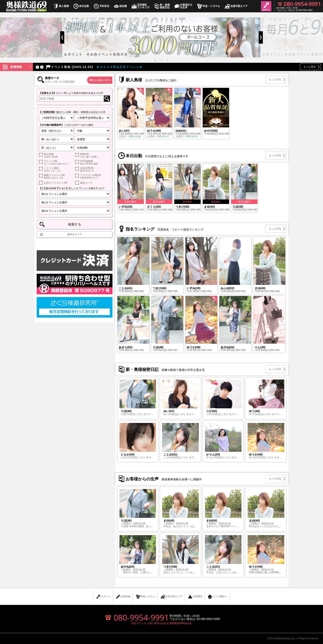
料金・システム (208, 6)
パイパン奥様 (56, 169)
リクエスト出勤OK (93, 176)
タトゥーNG (56, 162)
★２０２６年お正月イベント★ (94, 67)
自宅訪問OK (93, 169)
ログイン (103, 597)
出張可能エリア (236, 6)
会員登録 (123, 597)
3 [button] (168, 61)
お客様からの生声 (183, 6)
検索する (75, 224)
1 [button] (155, 61)
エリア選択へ (217, 597)
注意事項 (195, 597)
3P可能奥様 (93, 162)
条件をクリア (75, 234)
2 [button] (161, 61)
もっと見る (310, 67)
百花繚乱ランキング (140, 6)
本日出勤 (81, 6)
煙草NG (93, 155)
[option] (161, 37)
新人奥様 (61, 6)
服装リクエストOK (56, 176)
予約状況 (101, 6)
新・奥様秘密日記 (162, 6)
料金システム (145, 597)
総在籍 (120, 6)
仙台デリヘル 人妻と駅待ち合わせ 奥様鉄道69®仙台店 (162, 623)
